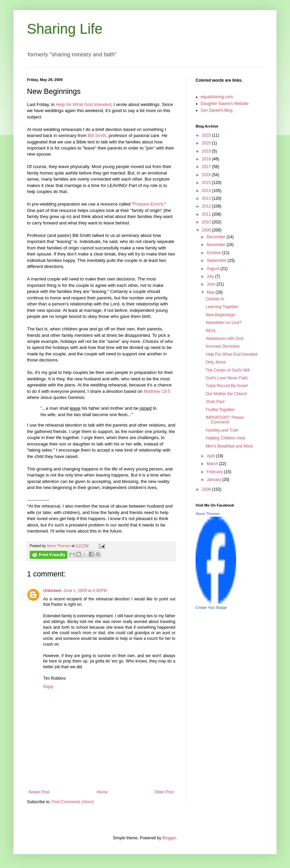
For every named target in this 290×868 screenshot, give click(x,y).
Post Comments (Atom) (73, 802)
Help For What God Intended (231, 354)
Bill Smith (97, 135)
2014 (207, 191)
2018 (207, 159)
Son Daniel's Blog (216, 110)
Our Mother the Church (226, 394)
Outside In (215, 299)
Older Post (164, 792)
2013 (207, 198)
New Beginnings (220, 315)
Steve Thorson (208, 514)
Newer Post (39, 792)
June (212, 284)
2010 (207, 222)
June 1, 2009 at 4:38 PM (85, 591)
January (214, 480)
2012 (207, 206)
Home (102, 792)
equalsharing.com (217, 97)
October (214, 253)
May (211, 292)
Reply (48, 687)
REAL (211, 331)
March (213, 464)
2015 (207, 183)
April (211, 456)
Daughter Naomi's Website (225, 104)
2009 (207, 230)
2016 (207, 175)
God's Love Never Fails (227, 378)
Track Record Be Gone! (227, 386)
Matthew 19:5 (157, 391)
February (215, 472)
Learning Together (222, 307)
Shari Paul (215, 402)
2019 (207, 151)
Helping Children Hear (226, 438)
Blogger (169, 838)
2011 (207, 214)
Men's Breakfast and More (229, 446)
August (214, 269)
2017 (207, 167)
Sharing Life (65, 29)
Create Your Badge (211, 607)
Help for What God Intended (84, 104)
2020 (207, 143)
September (217, 261)
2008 (207, 489)
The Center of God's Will (228, 370)
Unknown (52, 591)
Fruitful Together (220, 410)
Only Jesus (216, 362)
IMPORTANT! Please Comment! (225, 420)
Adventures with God (224, 338)
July (211, 276)
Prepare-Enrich (149, 204)
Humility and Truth (222, 430)
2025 (207, 135)
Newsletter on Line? (224, 323)
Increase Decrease (223, 346)
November (217, 245)
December (217, 237)
